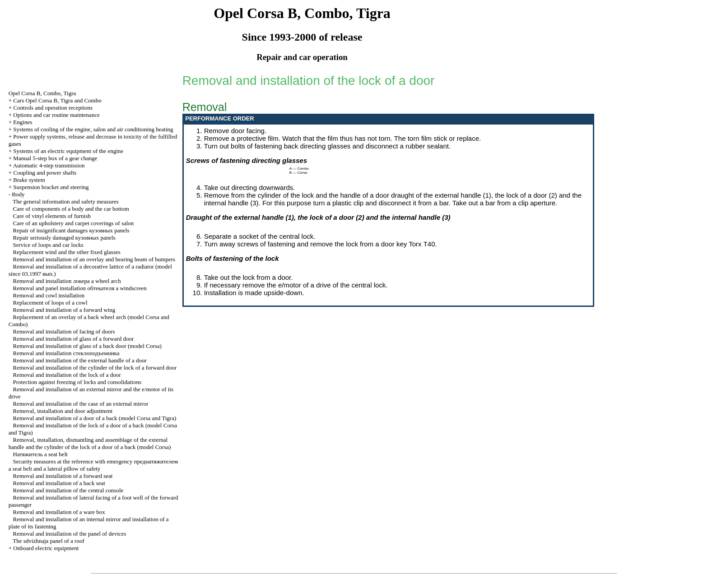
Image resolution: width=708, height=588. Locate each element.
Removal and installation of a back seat (59, 483)
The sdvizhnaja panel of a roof (48, 541)
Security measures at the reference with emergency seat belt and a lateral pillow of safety (93, 465)
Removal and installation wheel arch (67, 281)
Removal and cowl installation (49, 295)
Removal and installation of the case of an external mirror (81, 404)
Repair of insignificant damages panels (71, 230)
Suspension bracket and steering (51, 187)
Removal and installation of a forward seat (63, 476)
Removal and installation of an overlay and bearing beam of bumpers (94, 259)
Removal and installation (66, 353)
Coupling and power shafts (45, 173)
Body (18, 194)
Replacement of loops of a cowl (50, 303)
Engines (23, 122)
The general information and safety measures (65, 201)
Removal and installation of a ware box (59, 512)
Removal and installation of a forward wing (64, 310)
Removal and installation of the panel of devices (70, 534)
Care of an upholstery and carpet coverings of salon (74, 223)
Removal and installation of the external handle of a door (80, 360)
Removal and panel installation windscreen (80, 288)
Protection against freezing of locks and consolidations (77, 382)
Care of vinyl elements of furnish (52, 216)
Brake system (29, 180)
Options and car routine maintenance (56, 115)
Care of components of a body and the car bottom (71, 209)
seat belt (40, 454)
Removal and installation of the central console (68, 490)
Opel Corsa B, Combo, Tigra (42, 93)
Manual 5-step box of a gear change (55, 158)
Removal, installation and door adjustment (63, 411)
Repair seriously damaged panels (64, 238)
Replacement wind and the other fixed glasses (67, 252)
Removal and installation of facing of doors (64, 331)
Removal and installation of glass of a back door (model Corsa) (87, 346)
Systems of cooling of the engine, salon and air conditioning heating (93, 129)
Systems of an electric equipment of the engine (68, 151)
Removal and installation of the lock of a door (67, 375)
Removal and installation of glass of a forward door (74, 339)
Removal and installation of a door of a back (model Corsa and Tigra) (95, 418)
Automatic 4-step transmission (49, 165)
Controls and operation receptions (53, 108)
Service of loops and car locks (48, 245)
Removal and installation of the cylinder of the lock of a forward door (95, 368)
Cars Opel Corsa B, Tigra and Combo (57, 100)
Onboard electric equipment (46, 548)
